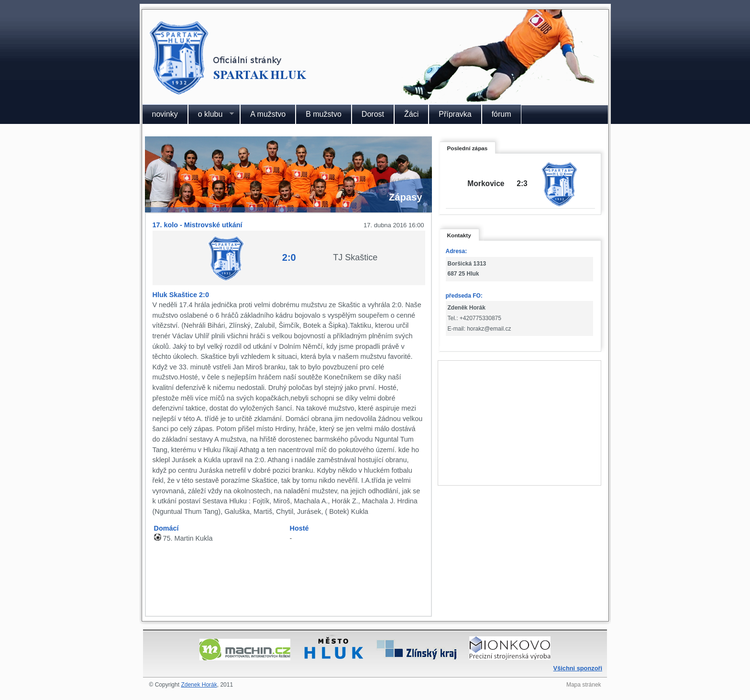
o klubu (211, 114)
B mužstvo (324, 114)
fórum (502, 114)
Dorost (373, 114)
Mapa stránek (584, 685)
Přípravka (455, 114)
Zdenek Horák (199, 685)
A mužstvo (268, 114)
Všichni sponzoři (578, 668)
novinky (165, 114)
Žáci (411, 114)
